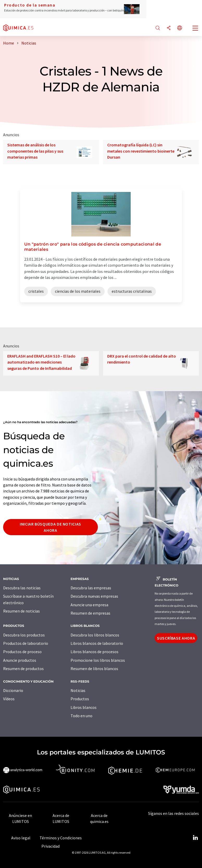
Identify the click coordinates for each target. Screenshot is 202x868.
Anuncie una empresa (89, 605)
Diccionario (13, 690)
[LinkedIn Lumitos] (195, 838)
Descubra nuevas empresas (94, 596)
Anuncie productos (20, 660)
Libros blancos (84, 707)
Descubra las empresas (91, 588)
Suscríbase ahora (176, 638)
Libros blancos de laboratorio (97, 643)
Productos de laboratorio (26, 643)
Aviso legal (21, 838)
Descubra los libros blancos (95, 635)
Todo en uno (81, 716)
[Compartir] (169, 28)
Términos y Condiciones (61, 838)
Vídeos (9, 699)
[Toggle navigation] (195, 29)
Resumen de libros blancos (94, 669)
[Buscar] (158, 28)
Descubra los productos (24, 635)
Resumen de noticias (21, 611)
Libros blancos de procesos (94, 652)
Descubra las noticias (22, 588)
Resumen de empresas (90, 613)
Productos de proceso (22, 652)
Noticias (78, 690)
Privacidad (51, 846)
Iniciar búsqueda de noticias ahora (51, 527)
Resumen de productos (23, 669)
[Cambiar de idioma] (180, 28)
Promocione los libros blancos (98, 660)
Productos (80, 699)
